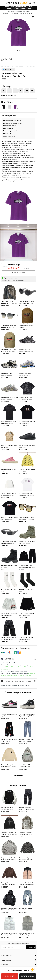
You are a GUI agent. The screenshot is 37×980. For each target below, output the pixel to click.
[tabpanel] (18, 32)
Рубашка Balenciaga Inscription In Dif (26, 398)
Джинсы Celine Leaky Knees (26, 909)
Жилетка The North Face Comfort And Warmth (27, 884)
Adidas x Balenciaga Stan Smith (27, 446)
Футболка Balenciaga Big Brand (9, 446)
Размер (7, 86)
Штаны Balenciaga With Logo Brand (26, 638)
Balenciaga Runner (25, 374)
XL (21, 91)
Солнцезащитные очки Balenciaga (9, 326)
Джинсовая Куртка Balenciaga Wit (9, 302)
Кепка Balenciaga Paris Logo (26, 326)
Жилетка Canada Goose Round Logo (9, 934)
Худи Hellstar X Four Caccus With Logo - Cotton (28, 766)
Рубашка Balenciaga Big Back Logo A (9, 422)
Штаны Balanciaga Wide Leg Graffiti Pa (9, 638)
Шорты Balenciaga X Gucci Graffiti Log (9, 614)
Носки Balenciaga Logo (9, 590)
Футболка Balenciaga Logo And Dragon (26, 494)
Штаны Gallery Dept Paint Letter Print (9, 740)
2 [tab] (20, 51)
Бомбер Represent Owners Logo (7, 808)
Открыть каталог (18, 273)
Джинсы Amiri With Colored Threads (26, 808)
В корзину (10, 976)
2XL (27, 91)
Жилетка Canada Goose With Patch (27, 934)
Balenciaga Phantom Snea (9, 398)
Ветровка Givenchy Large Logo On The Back (9, 834)
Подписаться (31, 947)
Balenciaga (26, 350)
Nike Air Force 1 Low (9, 715)
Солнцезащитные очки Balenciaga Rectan (9, 542)
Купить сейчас (27, 976)
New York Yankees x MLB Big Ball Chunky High (28, 715)
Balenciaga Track (6, 374)
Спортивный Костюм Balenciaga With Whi (27, 566)
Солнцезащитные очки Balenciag (26, 518)
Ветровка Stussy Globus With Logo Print (9, 909)
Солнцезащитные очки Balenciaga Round (26, 302)
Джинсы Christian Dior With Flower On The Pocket (26, 741)
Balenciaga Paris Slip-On (9, 470)
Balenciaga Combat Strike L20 (27, 542)
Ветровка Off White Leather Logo (25, 834)
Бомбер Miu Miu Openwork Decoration (8, 884)
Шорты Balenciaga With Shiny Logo (26, 614)
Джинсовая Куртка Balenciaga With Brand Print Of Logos (26, 859)
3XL (32, 91)
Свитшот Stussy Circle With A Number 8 (8, 766)
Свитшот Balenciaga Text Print (27, 470)
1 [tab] (17, 51)
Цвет (7, 102)
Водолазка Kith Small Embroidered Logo (8, 859)
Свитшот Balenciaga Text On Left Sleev (9, 494)
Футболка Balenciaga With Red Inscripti (9, 518)
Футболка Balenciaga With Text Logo (27, 422)
